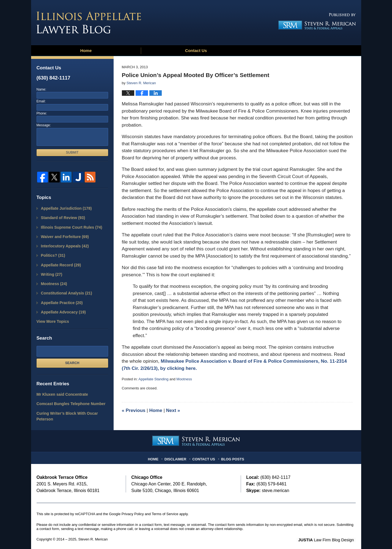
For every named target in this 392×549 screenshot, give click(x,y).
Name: (41, 89)
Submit (72, 152)
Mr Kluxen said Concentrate (60, 388)
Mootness (184, 379)
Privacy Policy (133, 509)
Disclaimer (177, 453)
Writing (51, 271)
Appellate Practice (60, 298)
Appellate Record (59, 262)
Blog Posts (231, 453)
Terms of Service (165, 509)
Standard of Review (61, 217)
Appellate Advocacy (62, 306)
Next (173, 410)
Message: (44, 125)
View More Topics (52, 316)
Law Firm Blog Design (329, 535)
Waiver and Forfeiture (63, 235)
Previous (134, 410)
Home (86, 50)
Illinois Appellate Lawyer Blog (89, 23)
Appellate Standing (153, 379)
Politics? (52, 253)
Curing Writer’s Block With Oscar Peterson (65, 409)
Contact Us (196, 50)
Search (72, 356)
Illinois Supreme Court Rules (69, 226)
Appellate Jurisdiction (64, 208)
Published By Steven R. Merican (315, 21)
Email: (41, 101)
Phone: (42, 113)
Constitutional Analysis (65, 289)
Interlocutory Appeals (63, 244)
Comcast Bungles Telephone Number (68, 397)
